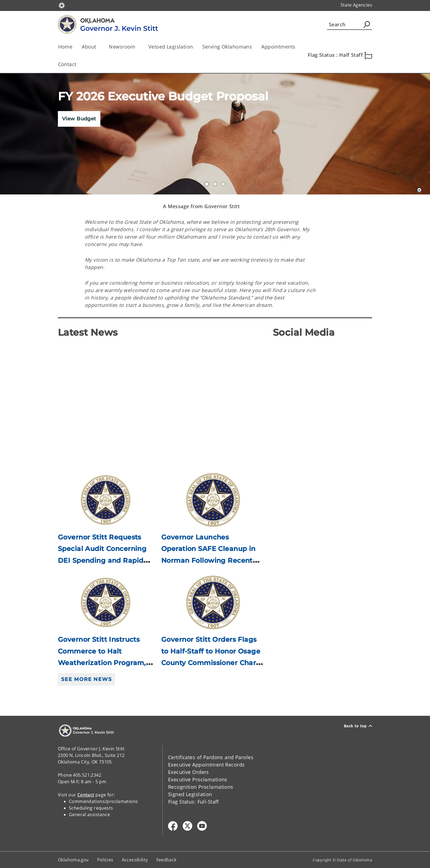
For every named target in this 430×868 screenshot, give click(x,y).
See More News (86, 679)
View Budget (79, 119)
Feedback (166, 860)
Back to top (358, 726)
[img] (215, 134)
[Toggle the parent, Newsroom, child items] (137, 47)
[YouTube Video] (161, 401)
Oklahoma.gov (73, 860)
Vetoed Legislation (171, 47)
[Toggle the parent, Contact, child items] (78, 64)
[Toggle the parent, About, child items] (98, 47)
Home (65, 47)
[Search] (350, 24)
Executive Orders (189, 772)
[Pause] (419, 190)
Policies (105, 860)
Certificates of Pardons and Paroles (211, 757)
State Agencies (356, 5)
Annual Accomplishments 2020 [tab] (207, 184)
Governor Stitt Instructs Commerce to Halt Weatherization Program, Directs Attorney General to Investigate (102, 663)
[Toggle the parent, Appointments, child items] (297, 47)
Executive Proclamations (198, 779)
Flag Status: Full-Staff (193, 802)
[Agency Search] (367, 24)
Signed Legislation (190, 794)
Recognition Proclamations (201, 787)
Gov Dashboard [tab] (215, 184)
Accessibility (135, 860)
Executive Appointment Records (206, 765)
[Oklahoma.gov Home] (62, 5)
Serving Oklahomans (227, 47)
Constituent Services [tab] (223, 184)
